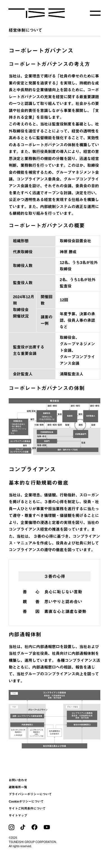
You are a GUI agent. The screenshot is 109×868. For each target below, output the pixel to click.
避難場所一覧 (18, 787)
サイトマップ (18, 815)
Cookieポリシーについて (26, 801)
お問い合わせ (18, 780)
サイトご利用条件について (27, 808)
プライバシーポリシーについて (30, 794)
